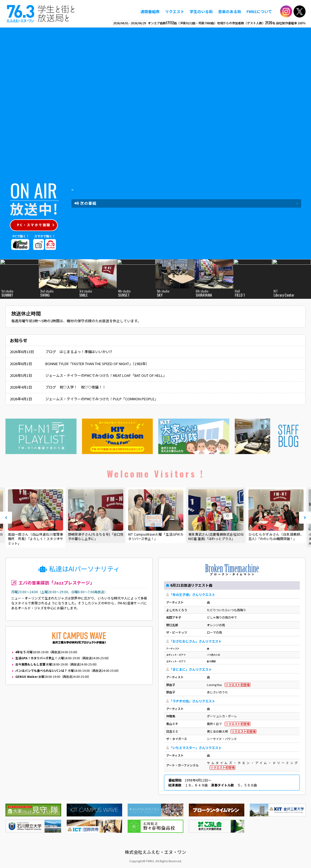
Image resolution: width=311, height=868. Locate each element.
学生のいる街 (201, 11)
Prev (6, 518)
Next (305, 518)
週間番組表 (150, 11)
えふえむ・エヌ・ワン (41, 14)
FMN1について (259, 11)
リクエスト (175, 11)
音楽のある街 (230, 11)
